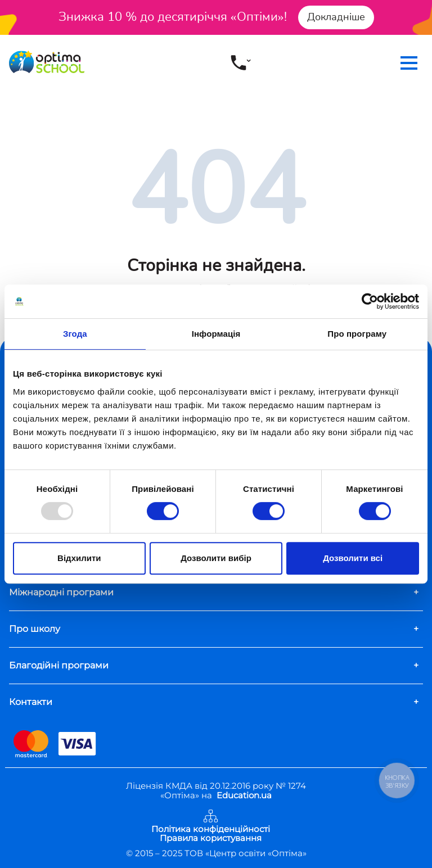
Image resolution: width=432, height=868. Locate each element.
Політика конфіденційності (211, 829)
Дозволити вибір (216, 558)
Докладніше (336, 17)
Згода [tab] (75, 334)
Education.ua (244, 795)
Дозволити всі (353, 558)
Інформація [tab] (216, 334)
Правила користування (211, 838)
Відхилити (79, 558)
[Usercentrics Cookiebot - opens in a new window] (370, 301)
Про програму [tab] (357, 334)
